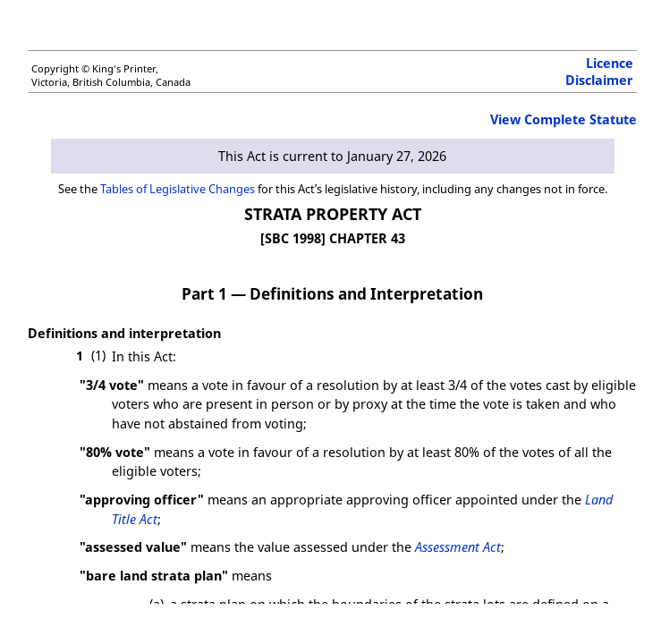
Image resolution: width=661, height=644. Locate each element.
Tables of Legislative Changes (178, 189)
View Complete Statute (564, 119)
